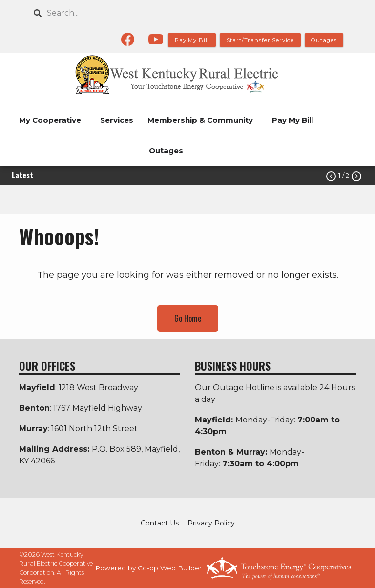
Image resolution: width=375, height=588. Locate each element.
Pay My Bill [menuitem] (292, 120)
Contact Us (160, 523)
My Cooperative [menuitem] (50, 120)
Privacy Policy (211, 523)
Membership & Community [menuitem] (200, 120)
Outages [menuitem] (166, 151)
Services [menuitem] (117, 120)
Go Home (188, 318)
